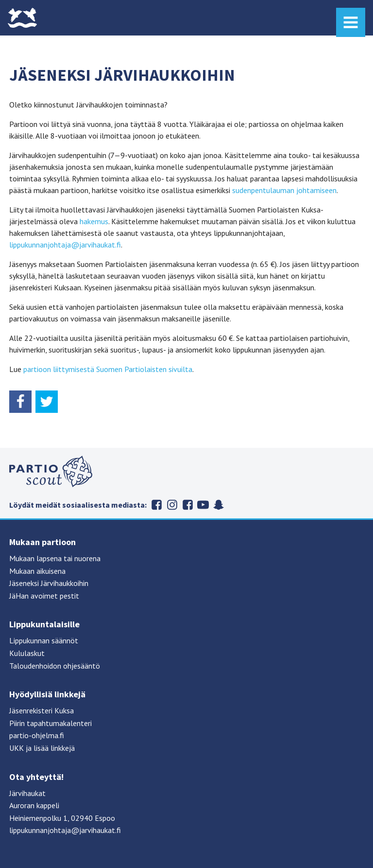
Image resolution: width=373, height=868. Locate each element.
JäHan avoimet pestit (44, 596)
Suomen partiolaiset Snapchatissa (219, 505)
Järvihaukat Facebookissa (156, 505)
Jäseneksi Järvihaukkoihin (49, 583)
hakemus (94, 221)
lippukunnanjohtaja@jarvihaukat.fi (65, 245)
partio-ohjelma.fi (37, 735)
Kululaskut (27, 653)
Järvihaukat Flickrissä (187, 505)
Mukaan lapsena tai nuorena (55, 558)
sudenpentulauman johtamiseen (284, 190)
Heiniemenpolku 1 (38, 818)
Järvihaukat (27, 793)
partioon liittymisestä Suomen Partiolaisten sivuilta (108, 369)
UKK (17, 748)
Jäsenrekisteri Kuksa (42, 710)
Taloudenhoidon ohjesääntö (55, 666)
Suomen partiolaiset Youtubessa (203, 505)
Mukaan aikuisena (37, 571)
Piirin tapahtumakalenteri (51, 723)
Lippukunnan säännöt (44, 640)
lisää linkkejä (54, 748)
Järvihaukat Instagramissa (172, 505)
